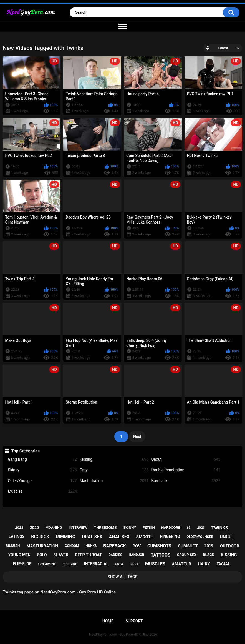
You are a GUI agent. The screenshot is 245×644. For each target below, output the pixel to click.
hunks (91, 546)
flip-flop (22, 564)
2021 (135, 564)
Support (134, 621)
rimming (65, 537)
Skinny (42, 470)
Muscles (42, 491)
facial (223, 564)
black (209, 555)
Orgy (114, 470)
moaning (54, 528)
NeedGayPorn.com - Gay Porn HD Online (119, 635)
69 (189, 528)
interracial (96, 564)
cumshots (159, 546)
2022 (19, 528)
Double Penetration (186, 470)
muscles (155, 564)
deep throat (89, 555)
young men (19, 555)
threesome (105, 528)
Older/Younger (42, 481)
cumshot (188, 546)
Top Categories (26, 451)
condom (72, 546)
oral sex (92, 537)
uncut (227, 537)
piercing (70, 564)
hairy (204, 564)
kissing (229, 555)
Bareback (186, 481)
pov (137, 546)
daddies (115, 555)
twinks (220, 528)
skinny (130, 528)
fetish (149, 528)
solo (42, 555)
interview (78, 528)
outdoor (229, 546)
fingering (170, 537)
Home (108, 621)
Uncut (186, 459)
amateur (181, 564)
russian (13, 546)
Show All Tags (123, 577)
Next (137, 437)
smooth (145, 537)
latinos (17, 537)
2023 (201, 528)
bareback (115, 546)
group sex (187, 555)
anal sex (119, 537)
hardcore (171, 528)
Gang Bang (42, 459)
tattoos (161, 555)
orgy (119, 564)
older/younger (200, 537)
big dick (40, 537)
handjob (137, 555)
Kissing (114, 459)
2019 (209, 546)
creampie (47, 564)
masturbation (42, 546)
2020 (34, 528)
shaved (61, 555)
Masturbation (114, 481)
